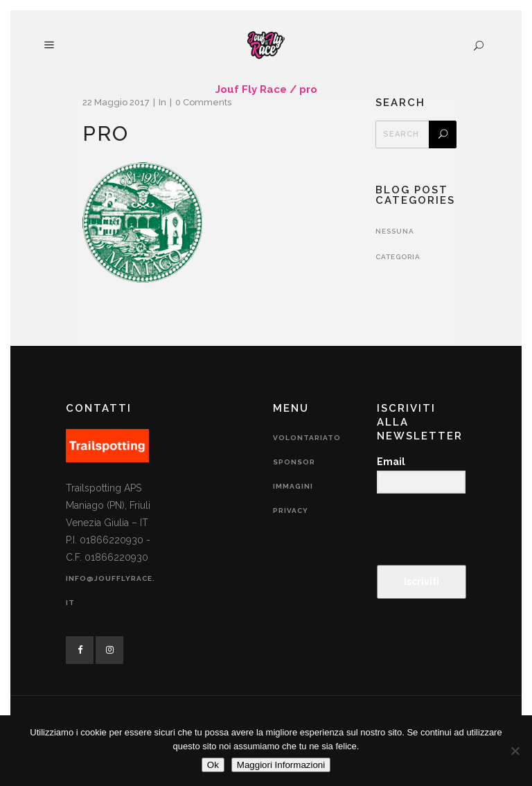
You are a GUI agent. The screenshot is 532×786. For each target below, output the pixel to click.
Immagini (293, 486)
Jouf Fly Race (251, 89)
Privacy (291, 510)
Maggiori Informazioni (281, 765)
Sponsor (294, 462)
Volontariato (307, 438)
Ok (213, 765)
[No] (515, 751)
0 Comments (203, 102)
